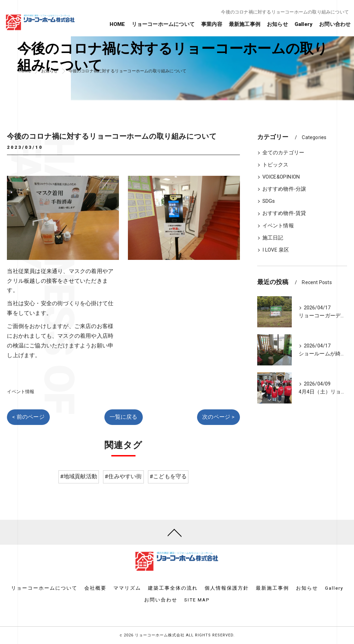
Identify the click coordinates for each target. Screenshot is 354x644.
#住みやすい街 (123, 477)
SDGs (269, 201)
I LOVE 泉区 (276, 250)
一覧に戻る (124, 417)
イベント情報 (21, 392)
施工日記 (273, 238)
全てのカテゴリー (283, 153)
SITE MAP (197, 600)
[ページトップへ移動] (175, 532)
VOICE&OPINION (281, 177)
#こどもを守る (168, 477)
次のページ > (218, 417)
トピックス (276, 165)
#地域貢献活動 (79, 477)
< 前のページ (28, 417)
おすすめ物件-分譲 (284, 189)
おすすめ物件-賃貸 (284, 213)
